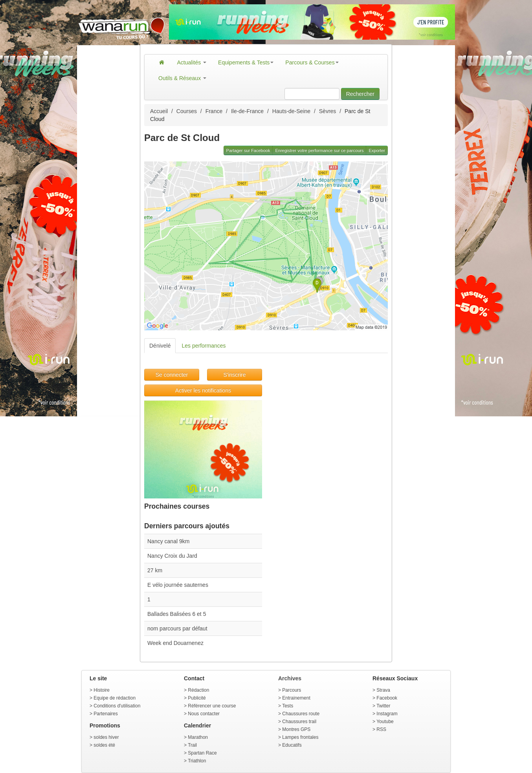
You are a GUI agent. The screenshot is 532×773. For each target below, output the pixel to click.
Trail (192, 745)
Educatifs (292, 745)
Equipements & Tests (246, 62)
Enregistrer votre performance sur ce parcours (319, 150)
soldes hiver (106, 737)
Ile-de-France (247, 111)
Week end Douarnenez (175, 643)
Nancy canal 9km (168, 541)
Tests (288, 706)
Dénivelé (160, 346)
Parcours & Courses (312, 62)
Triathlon (197, 761)
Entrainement (296, 698)
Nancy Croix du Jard (172, 556)
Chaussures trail (299, 722)
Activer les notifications (203, 390)
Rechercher (360, 94)
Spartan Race (202, 753)
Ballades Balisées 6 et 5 (177, 614)
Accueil (159, 111)
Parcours (292, 690)
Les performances (204, 346)
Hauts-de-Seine (291, 111)
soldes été (104, 745)
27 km (155, 570)
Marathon (198, 737)
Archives (290, 678)
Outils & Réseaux (182, 78)
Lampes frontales (300, 737)
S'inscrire (234, 375)
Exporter (377, 150)
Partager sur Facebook (248, 150)
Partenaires (105, 714)
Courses (187, 111)
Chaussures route (301, 714)
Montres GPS (296, 729)
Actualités (192, 62)
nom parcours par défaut (177, 628)
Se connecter (172, 375)
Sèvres (328, 111)
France (214, 111)
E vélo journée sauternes (178, 585)
